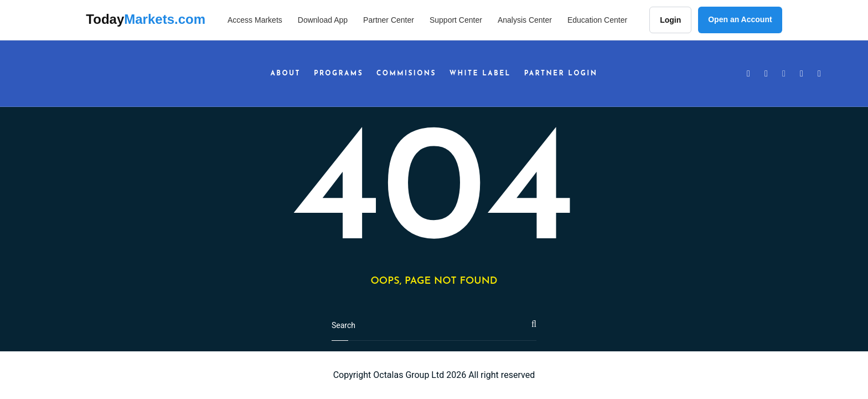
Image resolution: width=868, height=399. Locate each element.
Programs (339, 74)
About (286, 74)
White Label (480, 74)
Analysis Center (525, 20)
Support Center (456, 20)
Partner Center (389, 20)
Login (670, 20)
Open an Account (740, 19)
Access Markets (255, 20)
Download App (323, 20)
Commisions (406, 74)
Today (146, 19)
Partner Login (561, 74)
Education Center (597, 20)
